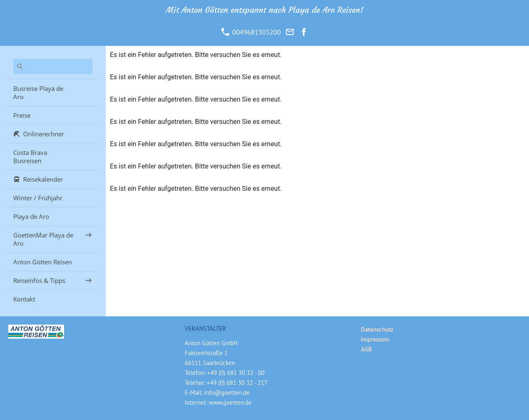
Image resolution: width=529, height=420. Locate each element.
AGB (366, 349)
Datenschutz (377, 329)
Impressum (375, 339)
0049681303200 (251, 32)
